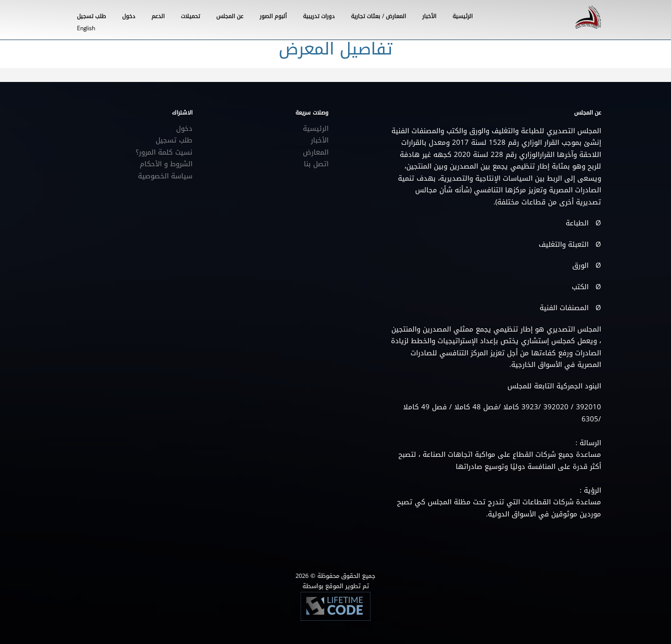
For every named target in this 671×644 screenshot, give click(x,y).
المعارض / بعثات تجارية (378, 16)
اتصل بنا (316, 164)
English (86, 28)
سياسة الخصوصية (165, 176)
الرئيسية (462, 16)
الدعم (158, 16)
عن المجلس (230, 16)
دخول (184, 129)
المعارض (316, 152)
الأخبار (429, 16)
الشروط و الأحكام (166, 164)
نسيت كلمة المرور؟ (164, 152)
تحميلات (190, 16)
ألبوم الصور (273, 16)
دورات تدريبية (319, 16)
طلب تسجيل (174, 140)
